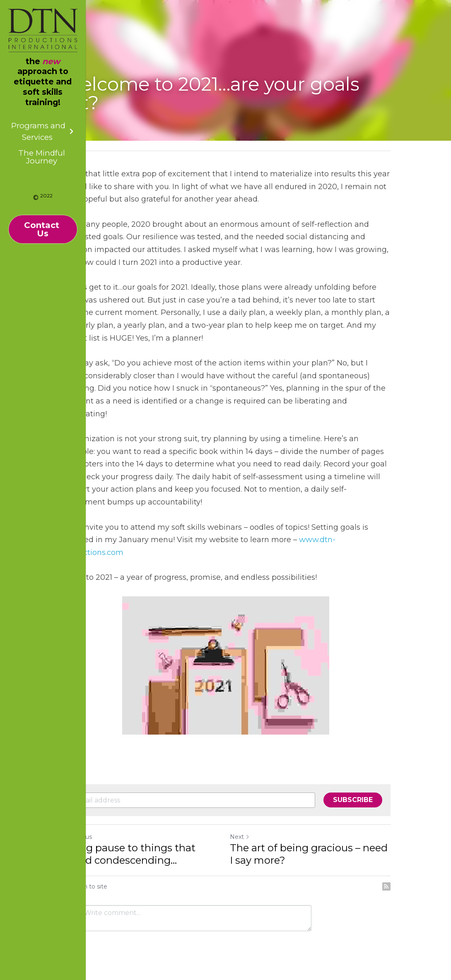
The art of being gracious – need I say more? (309, 854)
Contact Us (43, 229)
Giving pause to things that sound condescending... (128, 854)
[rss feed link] (386, 886)
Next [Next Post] (240, 837)
